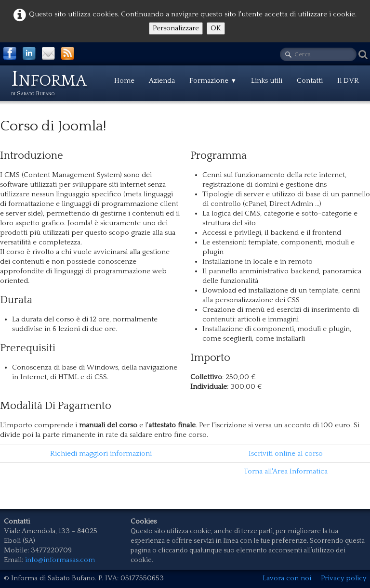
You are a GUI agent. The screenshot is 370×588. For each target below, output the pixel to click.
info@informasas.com (60, 560)
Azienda (162, 81)
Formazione (213, 81)
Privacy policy (344, 578)
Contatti (310, 81)
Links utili (267, 81)
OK (216, 28)
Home (124, 81)
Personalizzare (176, 28)
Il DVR (348, 81)
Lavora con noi (287, 578)
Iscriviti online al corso (286, 454)
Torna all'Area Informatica (286, 471)
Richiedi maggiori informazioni (101, 454)
